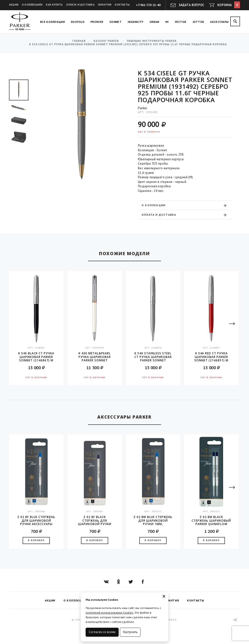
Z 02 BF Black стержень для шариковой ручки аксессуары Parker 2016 (95, 520)
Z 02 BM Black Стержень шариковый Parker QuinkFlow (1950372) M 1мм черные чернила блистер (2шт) (211, 520)
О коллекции (185, 205)
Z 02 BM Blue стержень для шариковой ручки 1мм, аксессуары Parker (153, 520)
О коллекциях (32, 5)
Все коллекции (52, 22)
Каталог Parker (106, 41)
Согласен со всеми (102, 632)
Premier (97, 22)
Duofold (78, 22)
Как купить (54, 5)
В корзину (36, 540)
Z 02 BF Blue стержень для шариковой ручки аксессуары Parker (36, 520)
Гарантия (105, 5)
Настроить (130, 632)
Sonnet (116, 22)
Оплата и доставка (80, 5)
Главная (79, 41)
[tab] (185, 205)
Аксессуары (219, 22)
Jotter (198, 22)
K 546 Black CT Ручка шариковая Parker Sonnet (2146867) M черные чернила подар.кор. (36, 357)
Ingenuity (136, 22)
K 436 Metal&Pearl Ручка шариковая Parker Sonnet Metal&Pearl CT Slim (95, 357)
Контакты (122, 5)
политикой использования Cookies (109, 613)
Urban (154, 22)
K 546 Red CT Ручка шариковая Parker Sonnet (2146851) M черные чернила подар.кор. (211, 357)
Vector (181, 22)
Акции (14, 5)
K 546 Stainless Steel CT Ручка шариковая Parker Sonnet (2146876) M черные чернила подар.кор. (153, 357)
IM (167, 22)
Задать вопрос (192, 5)
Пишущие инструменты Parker (152, 41)
